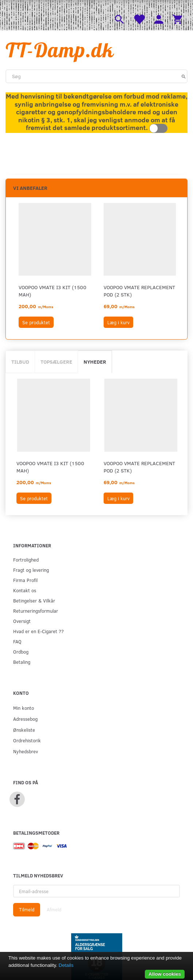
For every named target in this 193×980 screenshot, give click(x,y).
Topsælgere (56, 362)
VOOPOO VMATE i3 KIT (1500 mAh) (53, 291)
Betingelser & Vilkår (34, 600)
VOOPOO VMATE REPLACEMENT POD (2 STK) (139, 291)
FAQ (17, 641)
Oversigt (22, 621)
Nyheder (95, 362)
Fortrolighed (26, 560)
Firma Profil (25, 580)
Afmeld (54, 910)
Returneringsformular (36, 611)
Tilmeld (27, 910)
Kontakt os (25, 590)
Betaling (22, 662)
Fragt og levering (31, 570)
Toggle (158, 128)
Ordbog (21, 652)
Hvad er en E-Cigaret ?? (38, 631)
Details (66, 965)
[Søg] (184, 76)
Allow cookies (165, 974)
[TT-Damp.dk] (60, 50)
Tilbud (20, 362)
